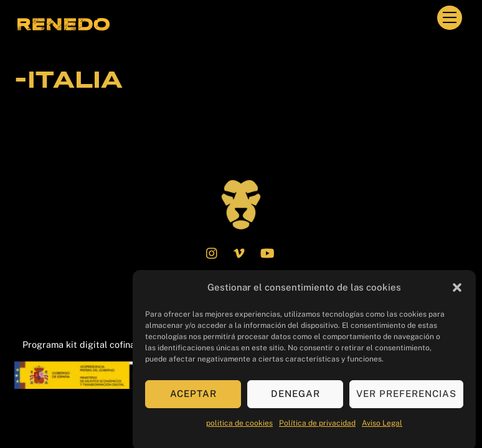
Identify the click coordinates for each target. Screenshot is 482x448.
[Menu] (450, 18)
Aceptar (193, 398)
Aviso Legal (382, 427)
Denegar (295, 398)
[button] (457, 292)
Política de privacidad (317, 427)
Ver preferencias (406, 398)
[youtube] (267, 252)
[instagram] (212, 252)
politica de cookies (239, 427)
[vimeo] (240, 252)
